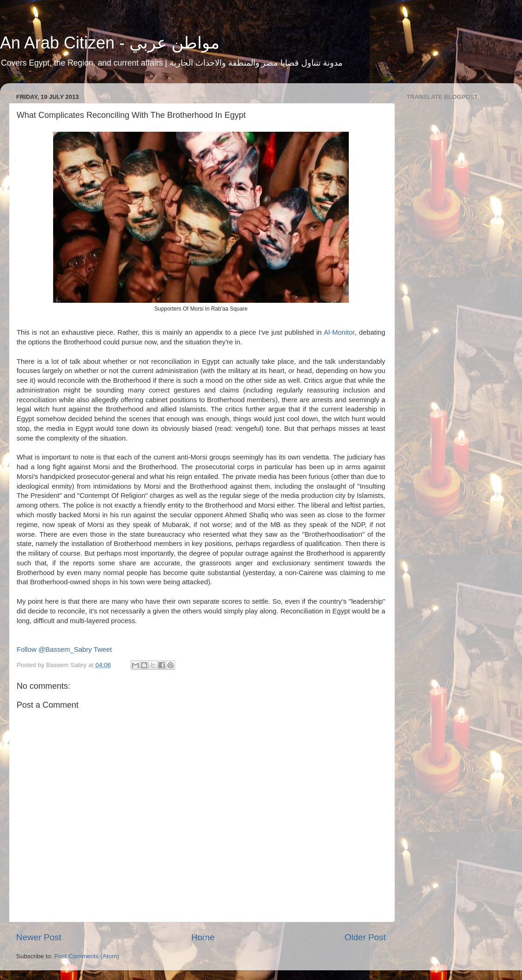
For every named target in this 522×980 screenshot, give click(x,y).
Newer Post (39, 937)
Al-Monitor (339, 332)
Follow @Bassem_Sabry (54, 649)
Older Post (365, 937)
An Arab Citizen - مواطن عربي (110, 43)
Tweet (103, 649)
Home (203, 937)
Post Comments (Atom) (87, 956)
